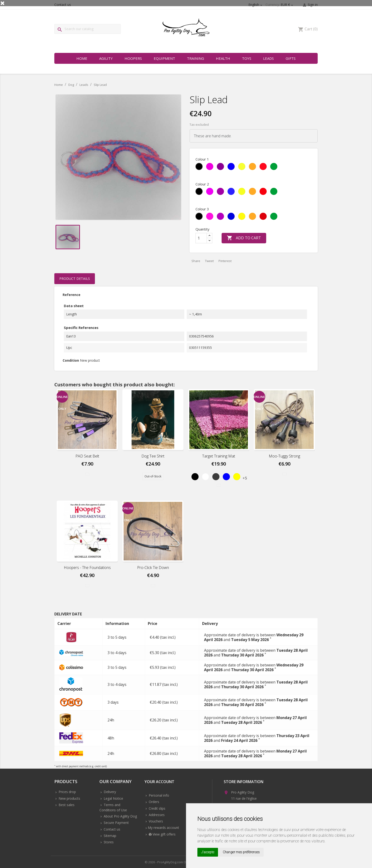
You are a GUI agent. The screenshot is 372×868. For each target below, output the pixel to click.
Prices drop (67, 792)
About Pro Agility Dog (120, 816)
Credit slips (157, 808)
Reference (72, 295)
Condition (71, 360)
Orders (153, 802)
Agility (106, 58)
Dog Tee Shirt (153, 456)
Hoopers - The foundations (87, 568)
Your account (159, 782)
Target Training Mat (219, 456)
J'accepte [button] (208, 852)
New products (69, 798)
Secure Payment (116, 823)
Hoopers (133, 58)
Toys (247, 58)
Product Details (75, 279)
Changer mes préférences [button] (241, 852)
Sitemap (109, 836)
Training (195, 58)
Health (223, 58)
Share (196, 261)
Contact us (112, 829)
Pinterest (225, 261)
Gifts (291, 58)
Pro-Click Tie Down (153, 568)
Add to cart (244, 238)
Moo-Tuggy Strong (284, 456)
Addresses (156, 815)
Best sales (66, 805)
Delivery (109, 792)
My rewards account (163, 828)
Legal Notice (113, 798)
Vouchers (155, 821)
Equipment (164, 58)
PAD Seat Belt (87, 456)
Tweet (209, 261)
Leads (268, 58)
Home (82, 58)
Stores (108, 842)
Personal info (158, 795)
